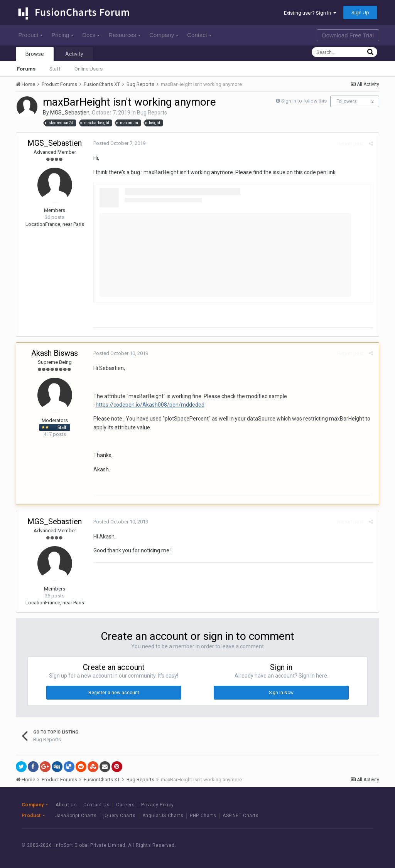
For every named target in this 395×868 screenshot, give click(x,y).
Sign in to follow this (304, 101)
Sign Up (360, 13)
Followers (347, 101)
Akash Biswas (55, 353)
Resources (124, 35)
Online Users (89, 69)
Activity (74, 54)
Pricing (62, 35)
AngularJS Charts (163, 816)
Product (31, 35)
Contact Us (96, 805)
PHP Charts (203, 816)
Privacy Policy (157, 805)
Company (164, 35)
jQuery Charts (120, 816)
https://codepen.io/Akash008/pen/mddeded (150, 405)
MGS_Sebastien (70, 113)
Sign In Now (281, 693)
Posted (119, 143)
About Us (66, 805)
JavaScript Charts (76, 816)
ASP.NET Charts (241, 816)
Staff (55, 69)
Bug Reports (152, 113)
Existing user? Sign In (310, 13)
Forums (26, 69)
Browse (35, 54)
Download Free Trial (348, 35)
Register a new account (114, 693)
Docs (91, 35)
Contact (199, 35)
